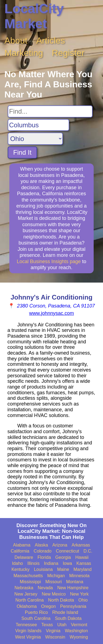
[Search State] (35, 139)
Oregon (48, 606)
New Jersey (26, 594)
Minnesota (79, 576)
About (16, 41)
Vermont (79, 625)
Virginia (53, 631)
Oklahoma (27, 606)
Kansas (84, 563)
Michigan (56, 576)
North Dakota (61, 600)
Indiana (51, 563)
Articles (51, 41)
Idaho (17, 563)
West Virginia (28, 637)
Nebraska (24, 588)
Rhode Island (65, 612)
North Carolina (30, 600)
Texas (47, 625)
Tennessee (26, 625)
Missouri (54, 582)
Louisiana (43, 569)
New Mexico (54, 594)
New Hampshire (73, 588)
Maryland (83, 569)
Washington (76, 631)
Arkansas (81, 545)
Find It (22, 152)
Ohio (83, 600)
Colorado (43, 551)
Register (68, 53)
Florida (44, 557)
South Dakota (68, 618)
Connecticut (68, 551)
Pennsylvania (73, 606)
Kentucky (21, 569)
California (20, 551)
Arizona (60, 545)
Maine (63, 569)
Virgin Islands (28, 631)
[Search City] (38, 125)
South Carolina (36, 618)
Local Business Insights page (49, 261)
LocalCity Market (34, 16)
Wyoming (79, 637)
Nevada (45, 588)
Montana (75, 582)
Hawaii (82, 557)
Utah (62, 625)
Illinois (33, 563)
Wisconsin (55, 637)
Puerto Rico (37, 612)
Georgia (63, 557)
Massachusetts (28, 576)
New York (79, 594)
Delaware (24, 557)
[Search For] (50, 111)
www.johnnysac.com (51, 313)
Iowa (67, 563)
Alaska (41, 545)
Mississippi (30, 582)
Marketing (24, 53)
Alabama (22, 545)
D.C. (88, 551)
